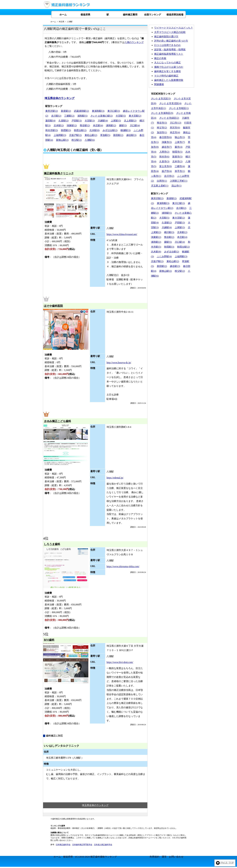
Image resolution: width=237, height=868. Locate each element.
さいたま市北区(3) (161, 99)
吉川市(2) (169, 176)
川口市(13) (176, 123)
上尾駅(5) (116, 121)
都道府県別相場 (175, 15)
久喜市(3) (164, 161)
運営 (164, 857)
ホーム (63, 15)
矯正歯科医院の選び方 (166, 37)
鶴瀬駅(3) (126, 130)
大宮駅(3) (90, 121)
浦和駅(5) (82, 116)
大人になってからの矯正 (167, 63)
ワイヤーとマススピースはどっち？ (174, 28)
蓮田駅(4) (50, 121)
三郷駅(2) (69, 116)
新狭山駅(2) (62, 140)
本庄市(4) (175, 132)
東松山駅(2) (91, 135)
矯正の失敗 (160, 58)
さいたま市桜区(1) (179, 108)
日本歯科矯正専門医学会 (82, 845)
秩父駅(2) (77, 140)
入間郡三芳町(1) (179, 181)
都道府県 (85, 15)
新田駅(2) (118, 135)
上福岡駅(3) (60, 135)
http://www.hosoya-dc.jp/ (119, 363)
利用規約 (154, 857)
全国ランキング (153, 15)
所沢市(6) (175, 128)
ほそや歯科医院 (53, 306)
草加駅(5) (105, 135)
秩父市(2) (162, 128)
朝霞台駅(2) (80, 130)
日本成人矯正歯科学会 (103, 845)
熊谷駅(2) (85, 125)
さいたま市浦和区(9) (162, 113)
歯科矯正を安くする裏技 (167, 71)
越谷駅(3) (131, 135)
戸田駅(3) (77, 121)
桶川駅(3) (169, 232)
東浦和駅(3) (98, 111)
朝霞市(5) (177, 152)
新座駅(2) (66, 111)
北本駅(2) (59, 125)
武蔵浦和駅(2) (81, 111)
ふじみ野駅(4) (164, 256)
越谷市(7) (167, 147)
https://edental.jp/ (115, 478)
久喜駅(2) (64, 121)
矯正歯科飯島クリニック (59, 173)
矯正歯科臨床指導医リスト (169, 54)
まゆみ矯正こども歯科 (57, 421)
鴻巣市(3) (167, 142)
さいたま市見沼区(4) (170, 103)
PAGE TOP (225, 863)
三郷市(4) (180, 166)
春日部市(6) (166, 137)
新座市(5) (177, 157)
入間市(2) (164, 152)
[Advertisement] (171, 300)
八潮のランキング (134, 42)
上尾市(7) (180, 142)
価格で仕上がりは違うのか (169, 67)
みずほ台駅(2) (110, 130)
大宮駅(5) (121, 116)
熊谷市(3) (162, 123)
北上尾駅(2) (130, 121)
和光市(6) (164, 157)
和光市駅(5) (52, 130)
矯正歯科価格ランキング (104, 857)
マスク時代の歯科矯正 (166, 76)
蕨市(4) (179, 147)
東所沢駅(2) (52, 111)
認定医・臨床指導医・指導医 (170, 50)
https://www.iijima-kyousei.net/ (122, 234)
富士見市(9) (166, 166)
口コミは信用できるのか (167, 45)
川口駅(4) (135, 125)
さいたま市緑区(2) (169, 118)
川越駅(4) (103, 121)
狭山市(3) (180, 137)
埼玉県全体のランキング (60, 98)
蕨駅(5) (123, 125)
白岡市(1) (162, 181)
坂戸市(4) (167, 171)
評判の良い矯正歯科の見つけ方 (171, 41)
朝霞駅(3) (66, 130)
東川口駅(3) (114, 111)
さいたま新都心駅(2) (102, 116)
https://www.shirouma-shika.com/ (123, 566)
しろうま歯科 (52, 544)
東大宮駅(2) (135, 116)
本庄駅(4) (98, 125)
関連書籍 (159, 84)
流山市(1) (176, 186)
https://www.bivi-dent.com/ (120, 662)
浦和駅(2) (111, 125)
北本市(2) (177, 161)
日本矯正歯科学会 (63, 845)
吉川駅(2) (56, 116)
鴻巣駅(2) (72, 125)
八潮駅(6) (90, 140)
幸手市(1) (180, 171)
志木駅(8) (95, 130)
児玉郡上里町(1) (160, 186)
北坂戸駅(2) (75, 135)
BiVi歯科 (49, 640)
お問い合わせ (176, 857)
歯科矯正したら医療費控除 (169, 80)
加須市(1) (162, 132)
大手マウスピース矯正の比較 (170, 32)
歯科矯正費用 (130, 15)
